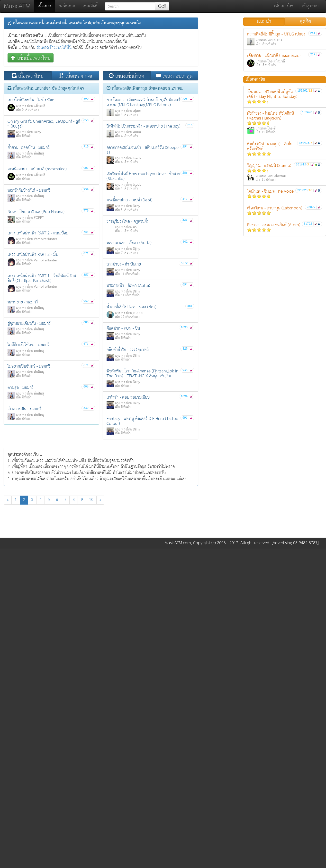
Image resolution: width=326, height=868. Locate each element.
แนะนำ (264, 22)
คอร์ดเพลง (67, 6)
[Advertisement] (101, 522)
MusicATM (17, 6)
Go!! (162, 6)
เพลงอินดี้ (90, 6)
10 (91, 500)
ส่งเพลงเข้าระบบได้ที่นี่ (54, 48)
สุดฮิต (305, 22)
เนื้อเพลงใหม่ (28, 76)
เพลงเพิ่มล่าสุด (127, 76)
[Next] (100, 500)
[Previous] (8, 500)
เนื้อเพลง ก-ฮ (75, 76)
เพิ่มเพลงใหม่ (284, 6)
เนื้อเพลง (46, 6)
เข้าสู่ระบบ (310, 6)
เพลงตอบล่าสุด (174, 76)
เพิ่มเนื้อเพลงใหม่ (31, 58)
